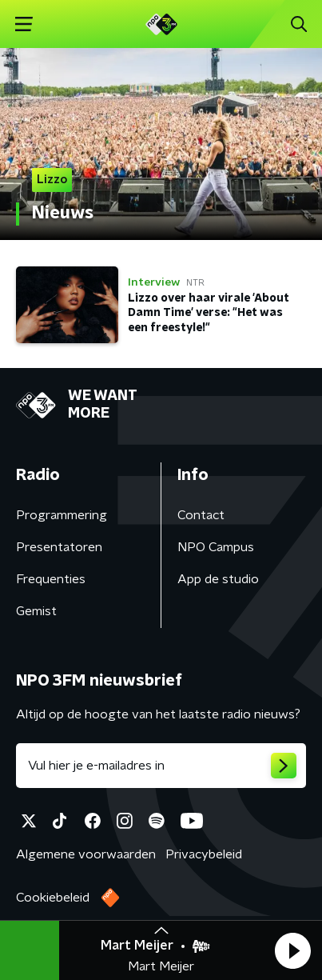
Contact (201, 515)
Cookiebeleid (53, 898)
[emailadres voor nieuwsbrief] (161, 766)
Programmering (62, 515)
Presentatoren (59, 547)
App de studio (218, 579)
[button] (292, 950)
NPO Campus (216, 547)
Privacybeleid (204, 854)
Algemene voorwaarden (86, 854)
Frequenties (51, 579)
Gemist (36, 611)
